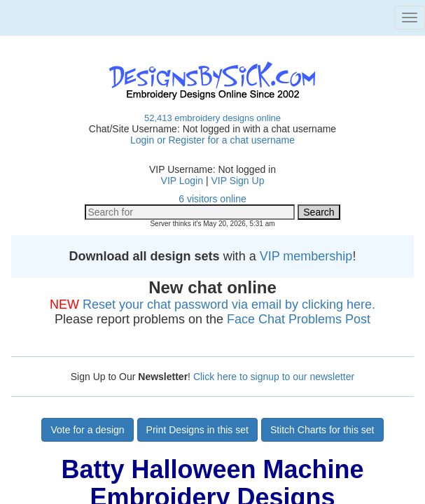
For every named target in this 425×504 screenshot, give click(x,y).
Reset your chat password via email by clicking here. (229, 304)
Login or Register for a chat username (212, 140)
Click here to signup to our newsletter (274, 377)
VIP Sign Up (237, 181)
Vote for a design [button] (87, 430)
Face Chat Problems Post (299, 319)
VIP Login (182, 181)
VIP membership (306, 256)
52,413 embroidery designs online (212, 118)
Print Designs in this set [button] (197, 430)
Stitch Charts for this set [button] (322, 430)
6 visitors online (212, 199)
